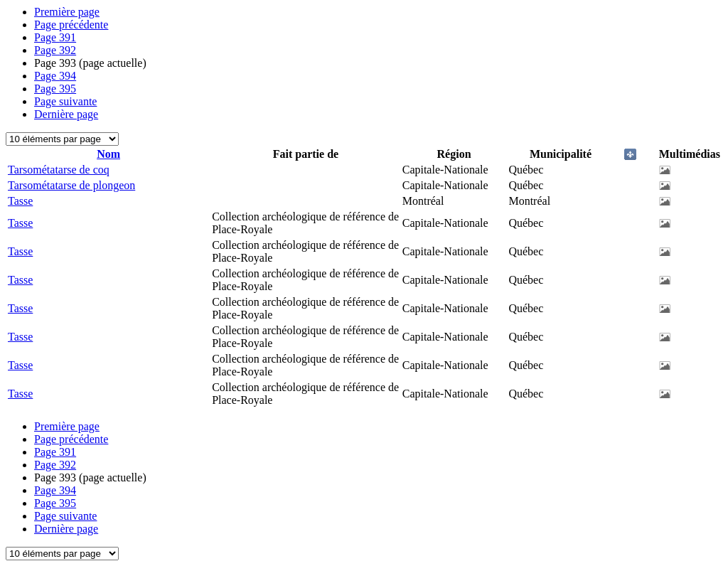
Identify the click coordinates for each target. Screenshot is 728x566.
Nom (108, 154)
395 (55, 89)
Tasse (20, 201)
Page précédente (71, 25)
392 (55, 50)
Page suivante (65, 101)
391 (55, 37)
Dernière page (66, 114)
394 (55, 76)
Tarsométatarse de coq (59, 170)
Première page (67, 12)
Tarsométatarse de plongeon (71, 185)
